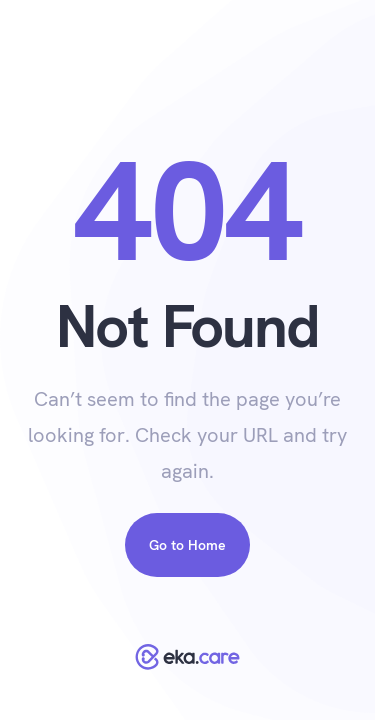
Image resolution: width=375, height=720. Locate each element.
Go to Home (187, 545)
